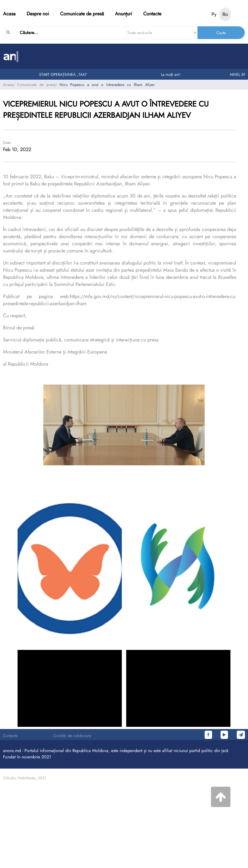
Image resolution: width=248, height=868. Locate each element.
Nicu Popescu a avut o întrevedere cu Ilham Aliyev (107, 85)
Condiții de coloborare (72, 736)
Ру (214, 14)
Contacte (152, 14)
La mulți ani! (172, 74)
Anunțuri (124, 14)
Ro (225, 14)
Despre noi (38, 14)
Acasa (9, 14)
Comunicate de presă (82, 14)
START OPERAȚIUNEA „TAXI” (65, 74)
